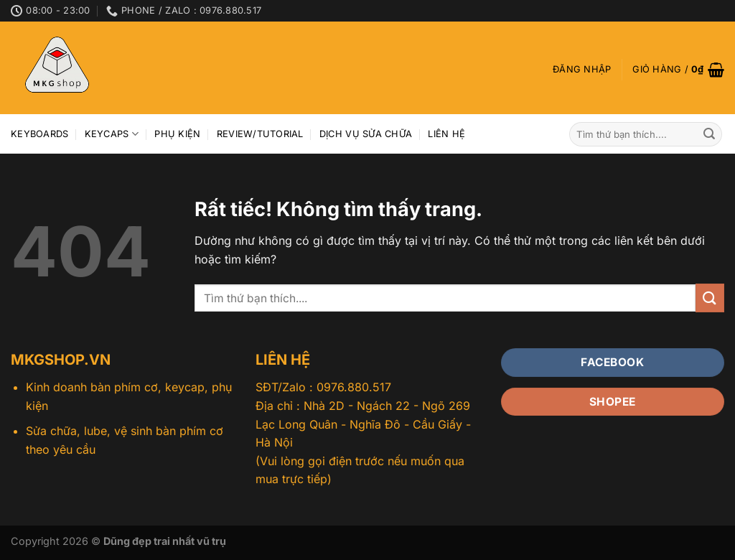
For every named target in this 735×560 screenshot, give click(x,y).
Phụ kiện (177, 134)
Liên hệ (446, 134)
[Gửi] (709, 134)
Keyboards (39, 134)
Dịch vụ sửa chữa (366, 134)
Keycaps (112, 134)
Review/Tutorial (260, 134)
